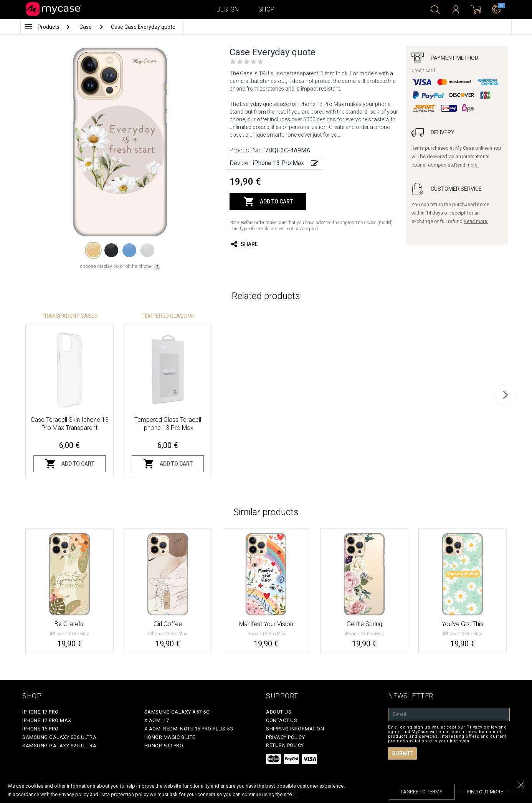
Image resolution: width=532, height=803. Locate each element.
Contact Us (282, 720)
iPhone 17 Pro (40, 712)
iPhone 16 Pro (40, 729)
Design (228, 9)
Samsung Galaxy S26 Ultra (59, 737)
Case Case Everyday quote (143, 27)
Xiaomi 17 (157, 720)
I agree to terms (422, 792)
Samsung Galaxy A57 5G (177, 712)
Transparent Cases (70, 316)
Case (86, 27)
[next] (505, 395)
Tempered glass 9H (168, 316)
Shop (267, 9)
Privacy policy (285, 737)
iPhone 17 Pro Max (47, 720)
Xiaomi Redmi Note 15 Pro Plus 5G (189, 729)
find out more (485, 792)
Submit (402, 753)
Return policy (285, 745)
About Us (279, 712)
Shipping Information (295, 729)
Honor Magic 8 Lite (170, 737)
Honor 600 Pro (164, 746)
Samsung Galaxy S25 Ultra (59, 746)
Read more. (466, 165)
